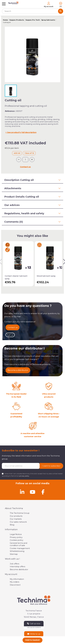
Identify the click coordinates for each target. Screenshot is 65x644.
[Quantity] (25, 160)
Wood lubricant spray (46, 276)
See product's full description (22, 132)
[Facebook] (43, 492)
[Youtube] (32, 492)
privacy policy (24, 476)
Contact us (25, 167)
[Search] (32, 11)
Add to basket (32, 640)
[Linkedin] (22, 492)
